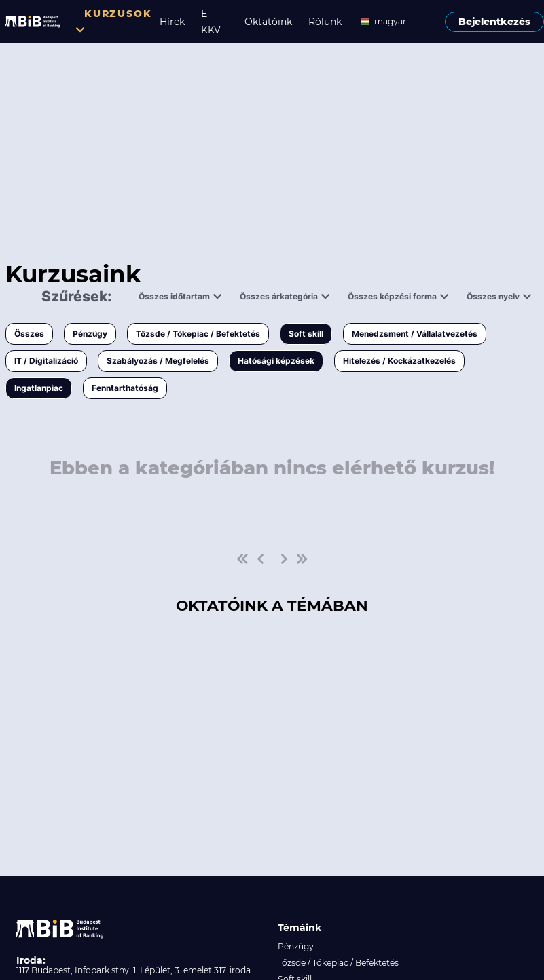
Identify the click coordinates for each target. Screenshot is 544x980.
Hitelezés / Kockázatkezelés (399, 361)
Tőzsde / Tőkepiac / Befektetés (198, 334)
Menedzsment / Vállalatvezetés (415, 334)
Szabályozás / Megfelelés (158, 361)
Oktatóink (268, 22)
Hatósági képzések (276, 361)
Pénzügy (90, 334)
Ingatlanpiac (39, 388)
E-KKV (211, 22)
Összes (29, 334)
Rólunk (325, 22)
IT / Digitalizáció (46, 361)
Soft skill (306, 334)
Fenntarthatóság (125, 388)
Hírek (172, 22)
